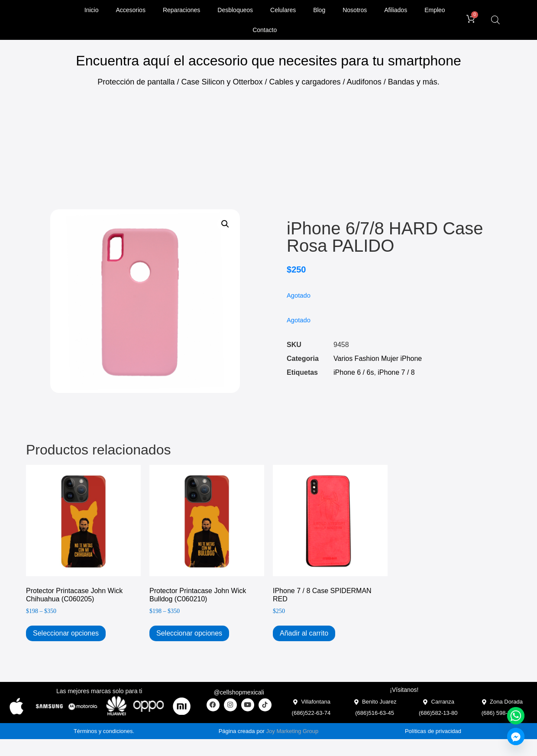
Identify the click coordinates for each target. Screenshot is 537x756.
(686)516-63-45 (375, 713)
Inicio (92, 10)
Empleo (435, 10)
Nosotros (355, 10)
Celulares (283, 10)
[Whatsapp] (516, 716)
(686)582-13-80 (438, 713)
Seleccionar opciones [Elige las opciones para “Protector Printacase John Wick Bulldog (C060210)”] (189, 633)
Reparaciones (181, 10)
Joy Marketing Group (293, 731)
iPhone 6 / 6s (354, 372)
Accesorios (130, 10)
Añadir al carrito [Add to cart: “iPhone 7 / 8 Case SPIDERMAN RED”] (304, 633)
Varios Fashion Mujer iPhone (378, 359)
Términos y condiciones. (104, 731)
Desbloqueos (235, 10)
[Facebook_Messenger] (516, 737)
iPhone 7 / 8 (396, 372)
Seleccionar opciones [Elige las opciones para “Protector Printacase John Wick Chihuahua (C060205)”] (66, 633)
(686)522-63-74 (311, 713)
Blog (319, 10)
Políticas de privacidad (433, 731)
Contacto (265, 30)
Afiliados (396, 10)
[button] (225, 224)
